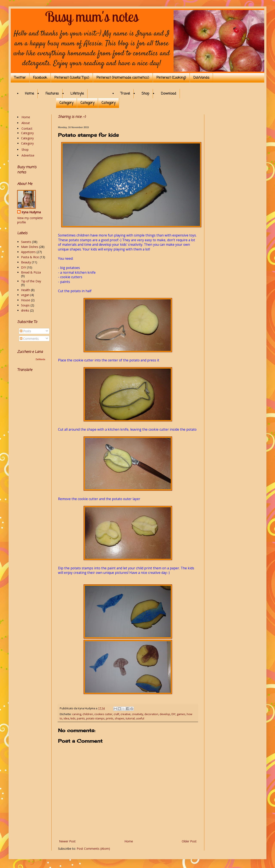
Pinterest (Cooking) (171, 78)
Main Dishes (30, 247)
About (26, 123)
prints (110, 718)
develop (165, 714)
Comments (29, 339)
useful (140, 718)
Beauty (26, 262)
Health (26, 290)
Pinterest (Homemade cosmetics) (123, 78)
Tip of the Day (31, 281)
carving (77, 714)
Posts (25, 331)
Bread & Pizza (31, 272)
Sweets (26, 242)
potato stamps (95, 718)
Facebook (40, 78)
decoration (151, 714)
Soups (25, 305)
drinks (25, 310)
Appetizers (28, 252)
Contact (27, 128)
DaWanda (201, 78)
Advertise (28, 155)
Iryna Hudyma (31, 212)
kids (73, 718)
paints (81, 718)
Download (169, 94)
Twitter (20, 78)
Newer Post (67, 841)
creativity (137, 714)
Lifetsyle (77, 94)
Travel (125, 94)
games (181, 714)
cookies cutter (103, 714)
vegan (25, 295)
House (26, 300)
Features (52, 94)
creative (126, 714)
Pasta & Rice (30, 257)
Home (29, 94)
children (88, 714)
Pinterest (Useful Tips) (72, 78)
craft (116, 714)
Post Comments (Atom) (93, 849)
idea (66, 718)
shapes (120, 718)
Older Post (189, 841)
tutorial (130, 718)
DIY (173, 714)
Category (66, 103)
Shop (145, 94)
